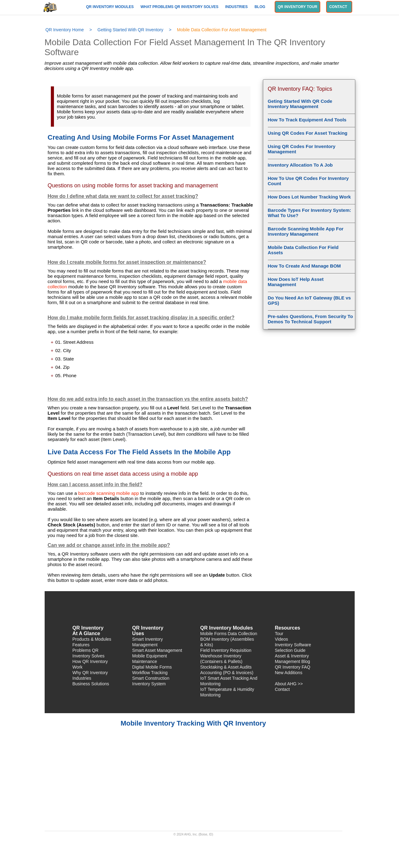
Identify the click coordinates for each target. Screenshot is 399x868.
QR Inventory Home (65, 30)
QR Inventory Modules (111, 7)
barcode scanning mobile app (109, 493)
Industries (237, 7)
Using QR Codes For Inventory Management (302, 149)
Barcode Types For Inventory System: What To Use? (310, 213)
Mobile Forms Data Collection (229, 634)
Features (81, 645)
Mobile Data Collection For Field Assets (303, 250)
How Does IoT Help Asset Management (296, 282)
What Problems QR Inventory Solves (180, 7)
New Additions (288, 673)
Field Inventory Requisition (226, 650)
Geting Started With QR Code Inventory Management (300, 104)
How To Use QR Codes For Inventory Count (308, 181)
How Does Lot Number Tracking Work (309, 197)
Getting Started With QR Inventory (130, 30)
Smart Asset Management (157, 650)
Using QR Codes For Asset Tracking (308, 133)
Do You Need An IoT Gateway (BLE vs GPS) (309, 300)
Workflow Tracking (150, 673)
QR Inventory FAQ (292, 667)
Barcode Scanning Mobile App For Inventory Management (306, 231)
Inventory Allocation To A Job (300, 165)
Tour (279, 634)
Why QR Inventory (90, 673)
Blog (260, 7)
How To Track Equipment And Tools (307, 120)
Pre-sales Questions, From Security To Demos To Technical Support (310, 319)
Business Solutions (91, 684)
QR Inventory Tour (298, 7)
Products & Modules (92, 639)
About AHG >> (289, 684)
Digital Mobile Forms (152, 667)
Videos (281, 639)
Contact (339, 7)
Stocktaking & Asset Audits (226, 667)
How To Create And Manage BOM (304, 266)
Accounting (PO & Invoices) (227, 673)
